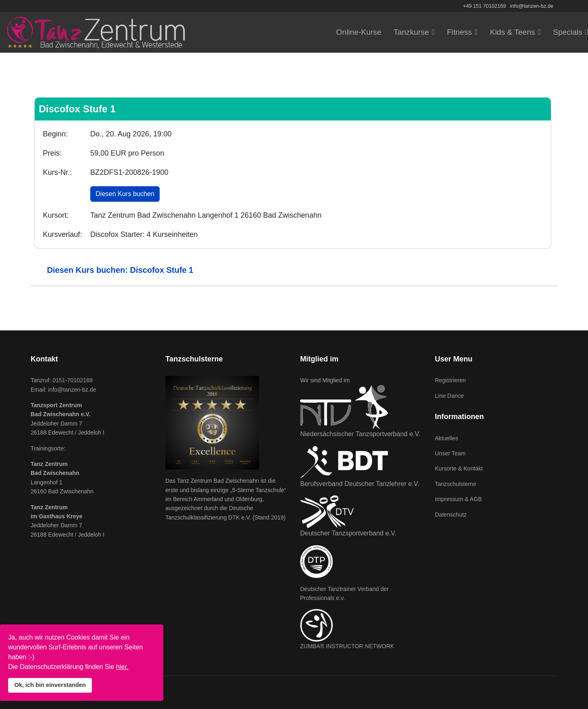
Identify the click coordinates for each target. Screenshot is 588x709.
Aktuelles (447, 438)
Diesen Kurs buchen (125, 194)
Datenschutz (451, 515)
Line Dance (449, 396)
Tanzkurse (411, 32)
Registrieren (450, 380)
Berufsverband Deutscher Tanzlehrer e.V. (360, 484)
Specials (568, 32)
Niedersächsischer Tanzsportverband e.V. (360, 434)
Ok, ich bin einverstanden (50, 685)
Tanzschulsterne (455, 484)
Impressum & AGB (458, 499)
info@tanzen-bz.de (532, 6)
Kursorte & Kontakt (459, 468)
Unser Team (450, 453)
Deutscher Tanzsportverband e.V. (348, 533)
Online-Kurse (359, 32)
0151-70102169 (73, 380)
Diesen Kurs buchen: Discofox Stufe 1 (120, 270)
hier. (122, 667)
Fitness (460, 32)
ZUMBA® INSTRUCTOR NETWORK (347, 646)
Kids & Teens (513, 32)
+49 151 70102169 (484, 6)
